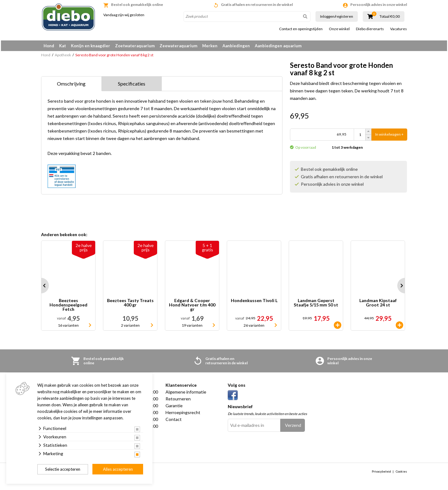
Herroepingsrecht (183, 415)
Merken (210, 46)
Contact (174, 421)
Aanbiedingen (236, 46)
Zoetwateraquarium (135, 46)
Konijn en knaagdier (91, 46)
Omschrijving (71, 86)
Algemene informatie (186, 394)
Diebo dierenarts (370, 29)
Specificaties (132, 86)
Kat (63, 46)
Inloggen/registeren (337, 16)
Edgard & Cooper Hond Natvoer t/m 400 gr (192, 307)
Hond (49, 46)
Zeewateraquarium (178, 46)
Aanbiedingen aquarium (278, 46)
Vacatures (399, 29)
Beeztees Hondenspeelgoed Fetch (68, 307)
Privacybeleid (381, 474)
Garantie (174, 408)
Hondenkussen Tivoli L (254, 303)
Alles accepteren (118, 469)
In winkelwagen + (389, 137)
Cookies (401, 474)
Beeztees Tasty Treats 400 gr (130, 305)
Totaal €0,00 (390, 16)
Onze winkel (339, 29)
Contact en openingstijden (301, 29)
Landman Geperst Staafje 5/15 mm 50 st (316, 305)
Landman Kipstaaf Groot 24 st (378, 305)
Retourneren (178, 401)
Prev (41, 288)
